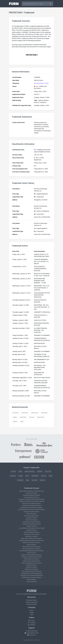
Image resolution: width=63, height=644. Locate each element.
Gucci (27, 476)
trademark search (28, 594)
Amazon (13, 471)
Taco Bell (34, 480)
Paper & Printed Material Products (32, 555)
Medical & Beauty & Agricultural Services (31, 540)
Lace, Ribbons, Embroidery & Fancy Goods (32, 528)
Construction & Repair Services (31, 503)
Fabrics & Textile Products (31, 512)
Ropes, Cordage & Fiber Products (31, 563)
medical (15, 421)
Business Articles (32, 604)
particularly (23, 417)
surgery (15, 417)
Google (21, 476)
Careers (31, 612)
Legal (31, 614)
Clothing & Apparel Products (32, 495)
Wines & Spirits (32, 579)
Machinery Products (32, 536)
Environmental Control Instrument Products (32, 510)
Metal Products (32, 545)
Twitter (32, 621)
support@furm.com (31, 633)
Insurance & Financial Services (32, 524)
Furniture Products (32, 518)
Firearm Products (31, 514)
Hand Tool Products (32, 520)
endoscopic (44, 413)
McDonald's (35, 476)
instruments (25, 413)
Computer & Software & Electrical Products (32, 499)
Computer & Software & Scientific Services (32, 501)
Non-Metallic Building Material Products (32, 551)
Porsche (44, 476)
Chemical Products (32, 493)
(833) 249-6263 (31, 631)
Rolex (50, 476)
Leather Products (31, 530)
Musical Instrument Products (31, 547)
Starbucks (20, 480)
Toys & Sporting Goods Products (32, 571)
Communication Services (32, 497)
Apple (20, 471)
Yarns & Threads (31, 582)
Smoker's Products (32, 567)
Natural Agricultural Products (31, 549)
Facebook (13, 476)
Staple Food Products (31, 569)
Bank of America (30, 471)
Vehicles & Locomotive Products (32, 577)
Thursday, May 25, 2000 (41, 83)
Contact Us (31, 635)
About (31, 610)
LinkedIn (31, 625)
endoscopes (35, 413)
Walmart (42, 480)
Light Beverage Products (32, 532)
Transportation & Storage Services (32, 573)
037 (35, 150)
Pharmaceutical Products (31, 559)
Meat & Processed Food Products (32, 538)
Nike (27, 480)
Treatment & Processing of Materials (32, 575)
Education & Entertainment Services (32, 508)
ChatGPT (40, 471)
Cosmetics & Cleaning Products (31, 505)
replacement (41, 417)
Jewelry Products (31, 526)
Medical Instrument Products (31, 542)
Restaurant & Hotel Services (31, 561)
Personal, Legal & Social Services (32, 557)
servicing (32, 417)
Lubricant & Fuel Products (32, 534)
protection (16, 413)
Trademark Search (32, 600)
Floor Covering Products (31, 516)
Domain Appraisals (32, 602)
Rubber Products (32, 565)
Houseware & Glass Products (32, 522)
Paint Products (32, 553)
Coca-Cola (48, 471)
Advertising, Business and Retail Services (32, 491)
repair (22, 421)
